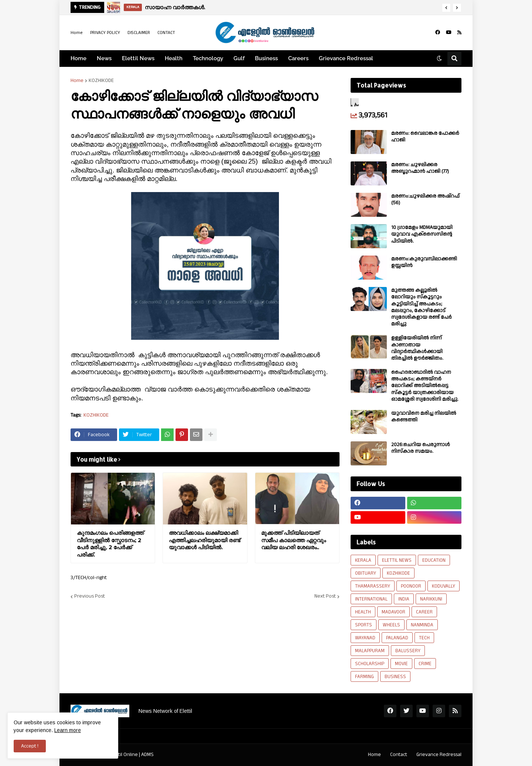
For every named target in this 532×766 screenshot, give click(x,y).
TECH (424, 638)
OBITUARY (366, 573)
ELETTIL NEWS (397, 560)
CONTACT (166, 33)
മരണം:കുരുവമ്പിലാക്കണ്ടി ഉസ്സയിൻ (424, 262)
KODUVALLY (444, 586)
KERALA (363, 560)
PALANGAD (397, 638)
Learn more (68, 730)
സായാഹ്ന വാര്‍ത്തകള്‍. (175, 7)
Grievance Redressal (439, 755)
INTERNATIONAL (371, 599)
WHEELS (391, 625)
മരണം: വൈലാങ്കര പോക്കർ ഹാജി (425, 137)
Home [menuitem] (79, 58)
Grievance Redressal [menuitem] (346, 58)
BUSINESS (395, 677)
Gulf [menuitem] (239, 58)
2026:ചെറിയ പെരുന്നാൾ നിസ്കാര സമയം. (421, 448)
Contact (399, 755)
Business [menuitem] (266, 58)
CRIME (425, 664)
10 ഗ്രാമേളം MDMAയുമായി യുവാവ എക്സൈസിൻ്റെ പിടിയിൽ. (422, 234)
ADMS (147, 755)
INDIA (404, 599)
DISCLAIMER (139, 33)
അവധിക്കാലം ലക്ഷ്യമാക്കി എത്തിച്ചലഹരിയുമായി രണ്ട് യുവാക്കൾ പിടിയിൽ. (204, 540)
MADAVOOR (393, 612)
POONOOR (411, 586)
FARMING (364, 677)
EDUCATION (434, 560)
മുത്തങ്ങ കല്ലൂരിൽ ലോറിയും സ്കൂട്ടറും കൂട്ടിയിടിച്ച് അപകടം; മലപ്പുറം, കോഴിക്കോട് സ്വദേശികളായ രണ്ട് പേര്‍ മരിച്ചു (422, 307)
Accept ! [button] (30, 746)
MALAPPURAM (370, 651)
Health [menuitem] (174, 58)
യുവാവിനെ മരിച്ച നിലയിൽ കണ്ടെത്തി (424, 417)
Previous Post (90, 596)
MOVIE (401, 664)
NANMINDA (422, 625)
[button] (446, 8)
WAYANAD (365, 638)
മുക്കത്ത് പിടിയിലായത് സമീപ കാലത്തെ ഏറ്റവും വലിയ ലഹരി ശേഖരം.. (294, 540)
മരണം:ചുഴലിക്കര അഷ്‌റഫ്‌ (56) (425, 199)
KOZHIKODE (101, 81)
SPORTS (364, 625)
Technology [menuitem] (208, 58)
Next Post (325, 596)
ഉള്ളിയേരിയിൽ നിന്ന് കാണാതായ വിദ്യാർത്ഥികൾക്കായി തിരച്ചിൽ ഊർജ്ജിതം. (417, 348)
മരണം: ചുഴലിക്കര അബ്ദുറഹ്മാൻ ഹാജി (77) (420, 168)
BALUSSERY (408, 651)
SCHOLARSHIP (370, 664)
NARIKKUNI (431, 599)
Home (77, 33)
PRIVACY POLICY (105, 33)
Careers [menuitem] (298, 58)
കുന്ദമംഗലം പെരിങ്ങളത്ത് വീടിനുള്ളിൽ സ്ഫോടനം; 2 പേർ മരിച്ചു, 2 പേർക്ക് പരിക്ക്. (110, 544)
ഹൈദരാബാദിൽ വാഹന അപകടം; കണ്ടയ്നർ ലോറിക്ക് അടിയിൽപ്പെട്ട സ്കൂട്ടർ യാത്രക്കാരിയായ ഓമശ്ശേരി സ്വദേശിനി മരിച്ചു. (425, 386)
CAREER (424, 612)
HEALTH (363, 612)
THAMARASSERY (373, 586)
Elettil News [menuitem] (138, 58)
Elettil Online (124, 755)
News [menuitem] (104, 58)
